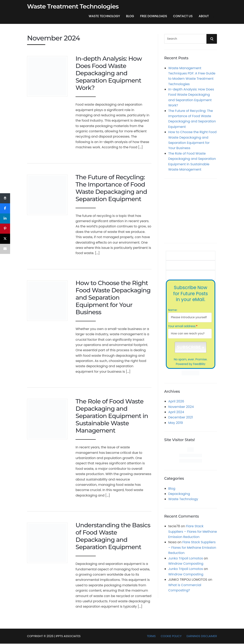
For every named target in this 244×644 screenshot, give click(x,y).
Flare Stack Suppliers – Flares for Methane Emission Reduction (193, 532)
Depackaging (179, 494)
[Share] (5, 198)
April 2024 (176, 412)
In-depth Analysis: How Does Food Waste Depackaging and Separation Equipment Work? (109, 73)
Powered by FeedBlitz (190, 364)
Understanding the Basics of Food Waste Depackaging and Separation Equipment (113, 536)
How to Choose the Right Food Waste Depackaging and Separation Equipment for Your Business (113, 298)
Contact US (183, 16)
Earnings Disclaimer (202, 636)
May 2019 (176, 423)
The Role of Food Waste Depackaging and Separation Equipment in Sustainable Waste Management (112, 416)
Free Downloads (154, 16)
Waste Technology (104, 16)
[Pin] (5, 229)
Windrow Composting (186, 564)
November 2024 (181, 407)
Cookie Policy (171, 636)
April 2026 (176, 401)
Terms (151, 636)
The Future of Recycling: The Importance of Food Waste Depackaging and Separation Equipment (111, 188)
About (204, 16)
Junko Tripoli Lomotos (186, 558)
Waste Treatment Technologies (73, 6)
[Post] (5, 239)
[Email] (5, 249)
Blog (130, 16)
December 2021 (181, 417)
